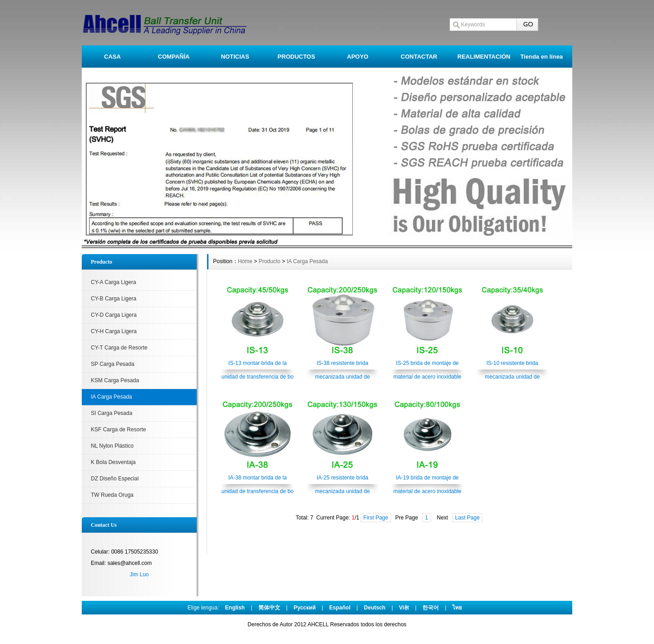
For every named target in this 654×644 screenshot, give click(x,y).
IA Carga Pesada (111, 397)
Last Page (467, 518)
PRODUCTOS (296, 57)
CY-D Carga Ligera (114, 315)
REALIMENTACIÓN (484, 57)
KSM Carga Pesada (115, 380)
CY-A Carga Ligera (114, 282)
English (235, 608)
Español (340, 608)
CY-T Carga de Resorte (119, 348)
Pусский (305, 608)
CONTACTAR (419, 57)
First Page (376, 518)
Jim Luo (139, 574)
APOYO (358, 57)
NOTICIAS (235, 57)
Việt (404, 608)
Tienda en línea (542, 57)
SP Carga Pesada (113, 364)
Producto (269, 261)
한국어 (431, 608)
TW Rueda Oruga (112, 495)
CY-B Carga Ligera (114, 299)
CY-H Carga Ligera (114, 331)
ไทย (457, 608)
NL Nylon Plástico (112, 446)
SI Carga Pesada (111, 413)
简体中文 (269, 608)
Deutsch (374, 608)
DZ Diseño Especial (115, 479)
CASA (112, 57)
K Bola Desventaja (113, 462)
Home (245, 261)
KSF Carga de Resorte (118, 429)
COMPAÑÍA (174, 57)
